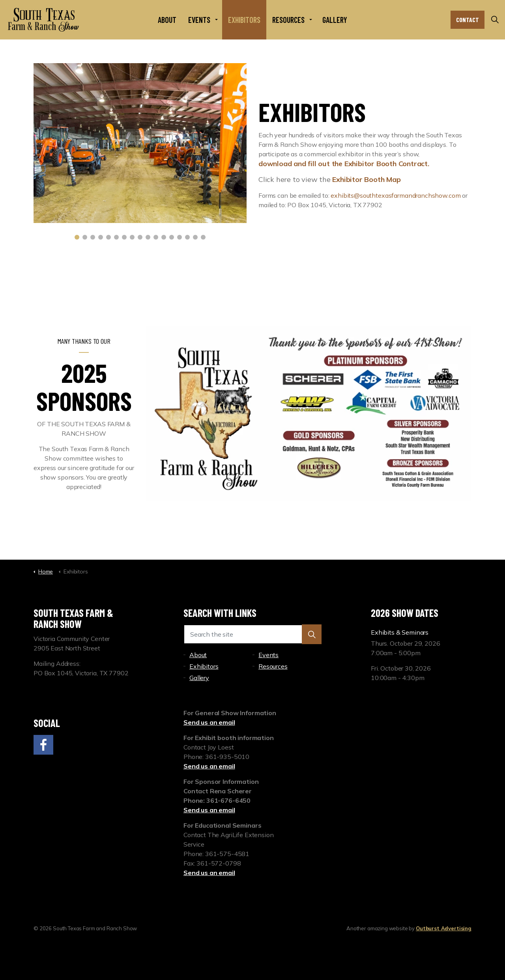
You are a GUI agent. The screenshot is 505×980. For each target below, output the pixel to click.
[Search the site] (252, 634)
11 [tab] (156, 237)
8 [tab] (132, 237)
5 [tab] (108, 237)
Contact (468, 20)
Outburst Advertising (444, 928)
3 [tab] (93, 237)
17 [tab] (203, 237)
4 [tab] (101, 237)
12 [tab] (164, 237)
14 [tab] (180, 237)
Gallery (335, 20)
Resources (288, 20)
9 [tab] (140, 237)
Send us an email (209, 722)
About (167, 20)
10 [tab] (148, 237)
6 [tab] (116, 237)
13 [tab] (172, 237)
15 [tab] (187, 237)
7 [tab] (124, 237)
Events (199, 20)
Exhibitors (244, 20)
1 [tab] (77, 237)
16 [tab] (195, 237)
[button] (312, 634)
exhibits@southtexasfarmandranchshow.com (396, 195)
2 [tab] (85, 237)
